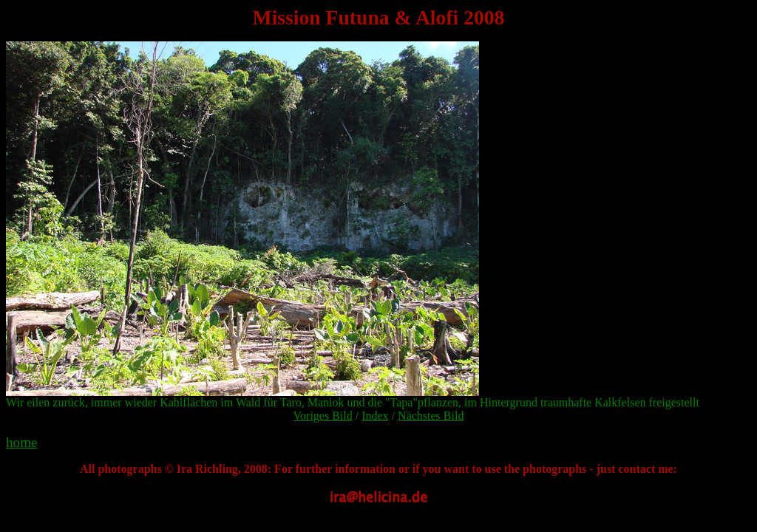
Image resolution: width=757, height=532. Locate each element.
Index (375, 416)
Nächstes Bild (431, 416)
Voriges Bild (323, 416)
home (22, 442)
